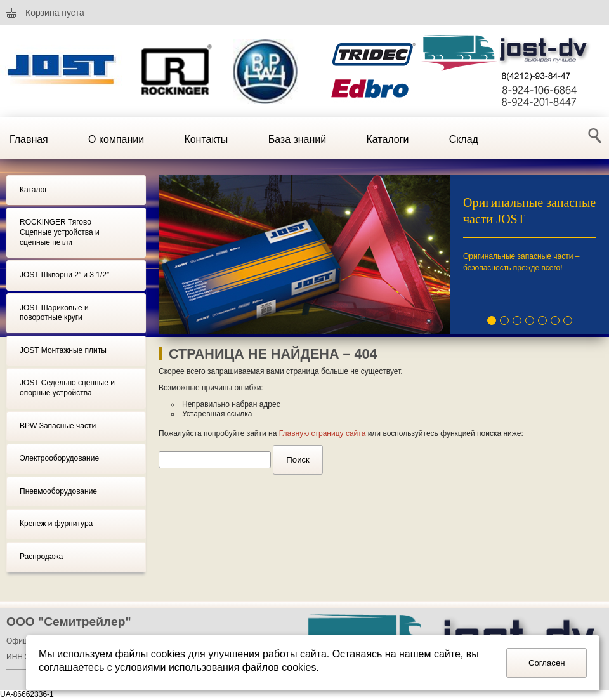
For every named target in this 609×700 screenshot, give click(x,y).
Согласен (547, 663)
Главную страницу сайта (323, 433)
